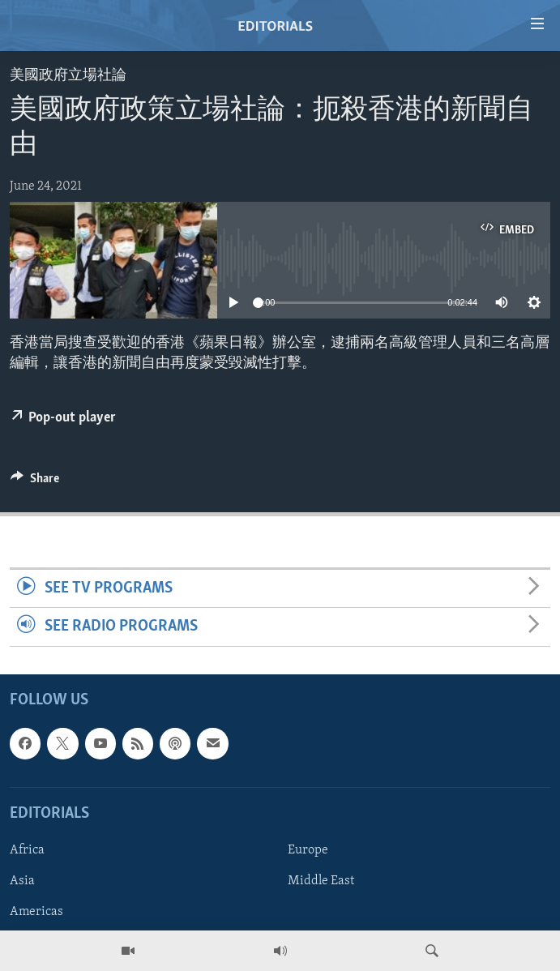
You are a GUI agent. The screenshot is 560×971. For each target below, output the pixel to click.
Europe (308, 850)
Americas (36, 912)
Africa (27, 850)
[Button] (35, 482)
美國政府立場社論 (68, 76)
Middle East (321, 881)
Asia (22, 881)
